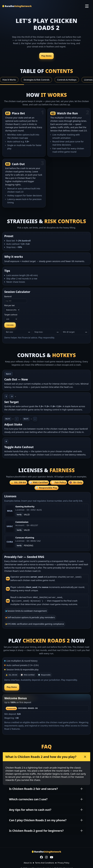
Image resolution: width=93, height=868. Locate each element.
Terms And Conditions (45, 862)
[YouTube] (52, 857)
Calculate (10, 325)
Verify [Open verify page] (19, 515)
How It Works (9, 80)
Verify (19, 530)
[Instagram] (46, 857)
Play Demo (46, 56)
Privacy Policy (63, 862)
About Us (28, 862)
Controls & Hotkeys (67, 80)
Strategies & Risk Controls (37, 80)
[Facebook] (41, 857)
